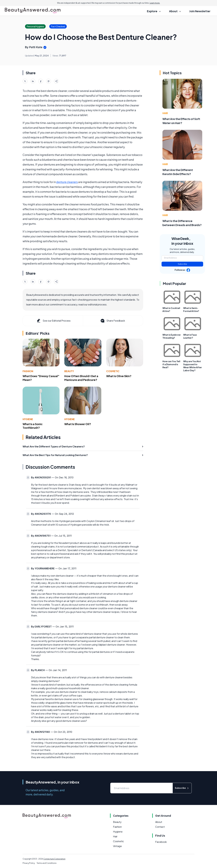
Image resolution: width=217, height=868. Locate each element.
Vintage (117, 846)
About (159, 822)
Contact (160, 827)
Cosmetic (113, 371)
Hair (165, 113)
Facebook (161, 842)
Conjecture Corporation (54, 859)
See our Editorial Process (53, 321)
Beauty (69, 371)
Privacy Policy (29, 863)
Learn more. (155, 3)
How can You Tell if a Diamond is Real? (171, 364)
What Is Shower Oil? (78, 424)
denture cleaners (67, 182)
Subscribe (182, 264)
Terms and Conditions (47, 863)
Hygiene (28, 419)
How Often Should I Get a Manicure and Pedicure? (81, 378)
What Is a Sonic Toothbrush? (33, 426)
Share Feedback (112, 321)
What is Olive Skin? (119, 376)
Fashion (28, 371)
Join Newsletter (200, 11)
